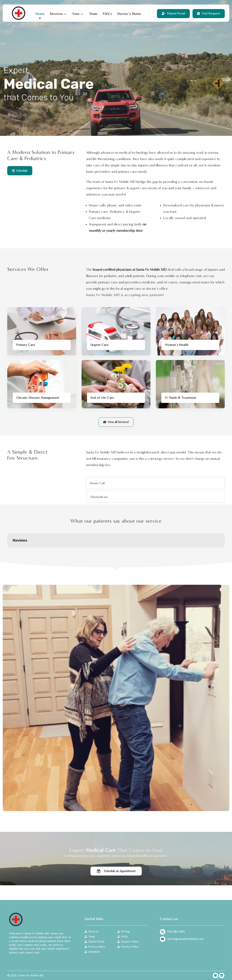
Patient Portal (94, 942)
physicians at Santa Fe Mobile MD (141, 270)
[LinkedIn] (222, 975)
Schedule (92, 952)
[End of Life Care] (116, 384)
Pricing (123, 932)
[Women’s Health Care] (190, 331)
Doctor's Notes (128, 942)
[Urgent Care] (116, 331)
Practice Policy (128, 947)
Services (91, 932)
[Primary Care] (42, 331)
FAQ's (123, 937)
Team (90, 937)
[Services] (116, 422)
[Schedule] (20, 171)
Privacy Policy (95, 947)
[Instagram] (216, 975)
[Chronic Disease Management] (42, 384)
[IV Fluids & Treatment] (190, 384)
